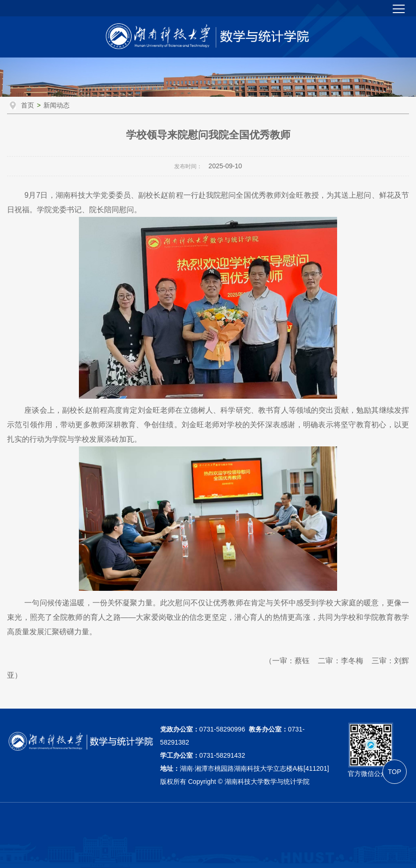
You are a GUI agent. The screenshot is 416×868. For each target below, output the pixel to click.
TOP (395, 772)
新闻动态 (56, 105)
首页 (28, 105)
